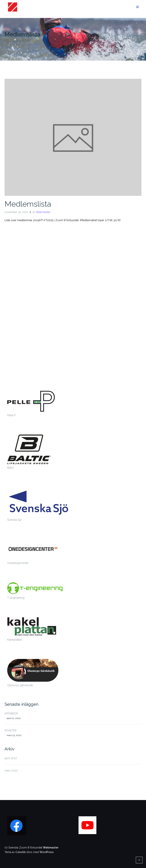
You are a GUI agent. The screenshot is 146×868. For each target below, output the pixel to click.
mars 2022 (11, 770)
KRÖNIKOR (11, 713)
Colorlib (21, 852)
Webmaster (43, 212)
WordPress (47, 852)
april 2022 (11, 758)
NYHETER (11, 731)
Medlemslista (28, 204)
